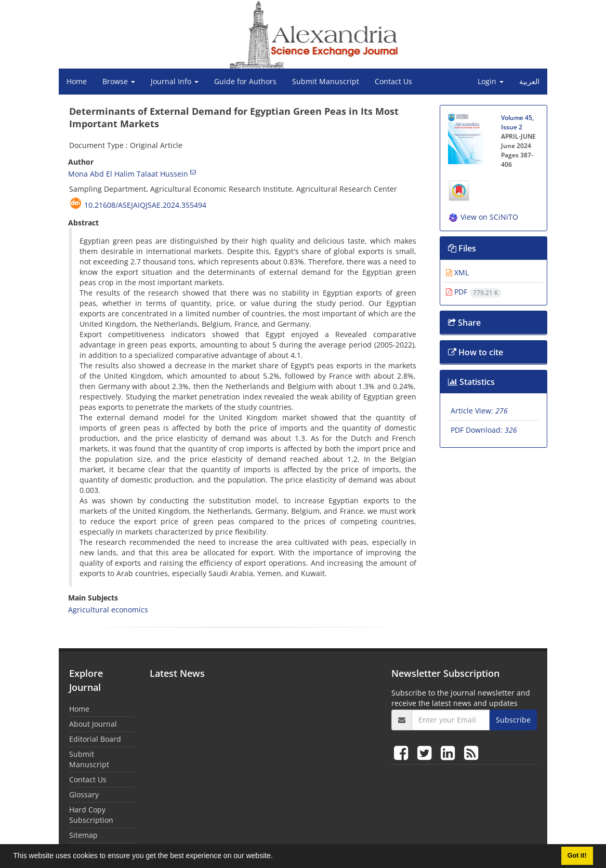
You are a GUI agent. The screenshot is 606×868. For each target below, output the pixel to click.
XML (457, 272)
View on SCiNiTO (483, 217)
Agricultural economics (108, 610)
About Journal (93, 724)
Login (491, 81)
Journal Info (175, 81)
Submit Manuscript (326, 81)
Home (77, 81)
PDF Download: (484, 430)
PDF (474, 292)
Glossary (84, 794)
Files (462, 248)
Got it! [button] (577, 856)
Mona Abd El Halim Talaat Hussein (128, 174)
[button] (276, 857)
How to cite (476, 352)
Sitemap (83, 835)
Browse (119, 81)
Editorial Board (95, 739)
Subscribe (513, 720)
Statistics (471, 382)
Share (464, 323)
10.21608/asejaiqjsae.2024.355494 (145, 205)
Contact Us (393, 81)
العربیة (529, 81)
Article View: (479, 411)
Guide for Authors (245, 81)
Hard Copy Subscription (91, 815)
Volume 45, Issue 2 (517, 122)
